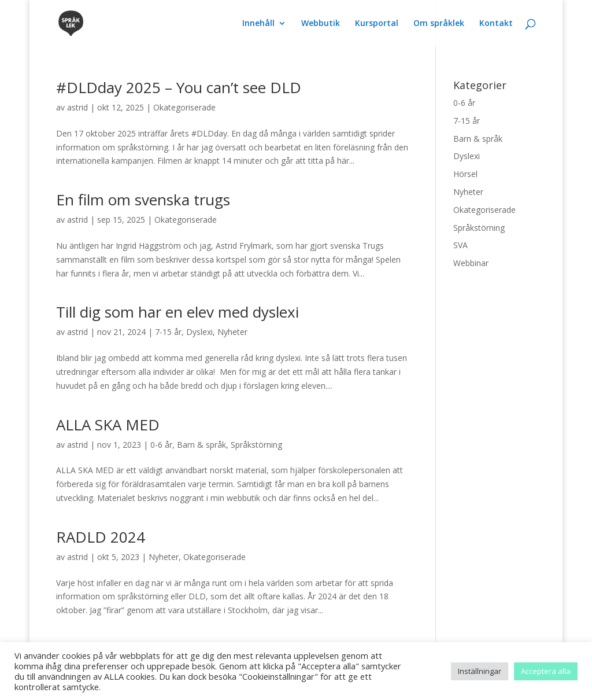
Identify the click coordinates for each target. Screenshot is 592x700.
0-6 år (161, 445)
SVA (460, 245)
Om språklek (439, 24)
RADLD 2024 (101, 537)
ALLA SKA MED (108, 425)
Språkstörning (256, 445)
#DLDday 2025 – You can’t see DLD (179, 87)
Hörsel (465, 174)
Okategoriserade (184, 107)
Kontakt (496, 24)
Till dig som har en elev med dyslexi (177, 312)
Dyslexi (199, 332)
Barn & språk (201, 445)
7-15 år (168, 332)
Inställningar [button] (480, 671)
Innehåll (258, 24)
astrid (77, 107)
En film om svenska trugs (143, 200)
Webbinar (471, 263)
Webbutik (321, 24)
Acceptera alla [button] (546, 671)
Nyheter (232, 332)
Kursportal (377, 24)
